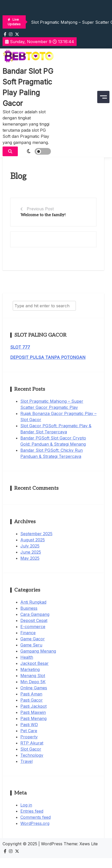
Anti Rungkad (33, 602)
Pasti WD (29, 725)
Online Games (34, 688)
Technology (32, 755)
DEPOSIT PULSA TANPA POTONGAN (48, 357)
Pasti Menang (33, 718)
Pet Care (29, 731)
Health (27, 657)
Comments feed (36, 817)
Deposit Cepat (34, 620)
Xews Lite (89, 844)
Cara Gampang (35, 614)
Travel (26, 761)
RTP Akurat (32, 743)
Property (29, 737)
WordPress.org (35, 823)
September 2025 (36, 534)
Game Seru (31, 645)
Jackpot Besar (34, 663)
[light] (36, 151)
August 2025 (33, 540)
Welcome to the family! (43, 215)
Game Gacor (33, 639)
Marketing (30, 669)
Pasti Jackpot (33, 706)
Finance (28, 633)
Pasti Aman (31, 694)
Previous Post (40, 209)
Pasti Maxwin (33, 712)
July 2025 (30, 546)
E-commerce (33, 627)
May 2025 (30, 558)
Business (29, 608)
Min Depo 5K (33, 682)
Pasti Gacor (32, 700)
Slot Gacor (31, 749)
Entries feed (32, 811)
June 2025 (31, 552)
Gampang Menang (38, 651)
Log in (26, 805)
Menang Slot (33, 676)
